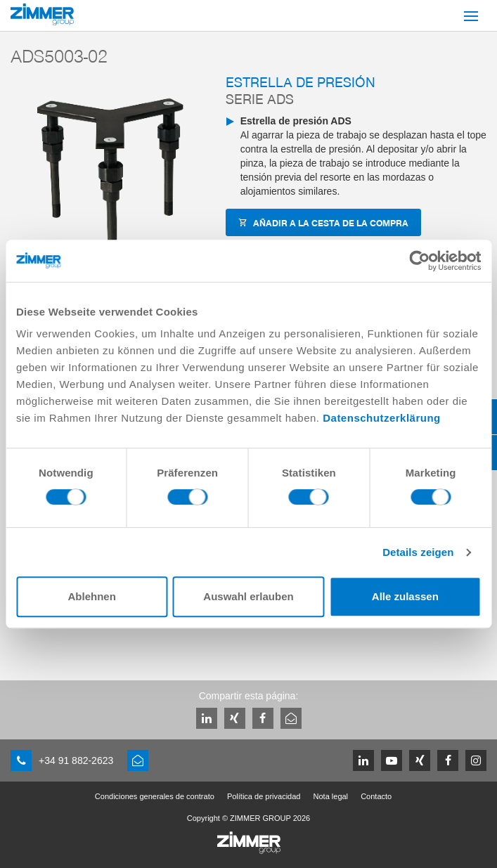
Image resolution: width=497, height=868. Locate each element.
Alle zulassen (405, 596)
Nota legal (331, 796)
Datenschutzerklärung (382, 418)
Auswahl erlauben (248, 596)
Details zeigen (418, 552)
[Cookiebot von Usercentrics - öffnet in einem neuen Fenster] (419, 261)
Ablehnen (92, 596)
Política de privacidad (264, 796)
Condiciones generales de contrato (155, 796)
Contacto (376, 796)
